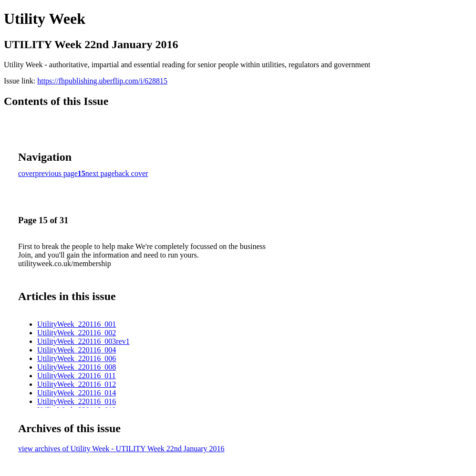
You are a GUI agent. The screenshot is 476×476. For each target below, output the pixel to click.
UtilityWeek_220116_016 (77, 401)
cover (27, 173)
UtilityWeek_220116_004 (77, 350)
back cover (132, 173)
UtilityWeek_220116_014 (77, 393)
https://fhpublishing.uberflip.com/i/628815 (102, 81)
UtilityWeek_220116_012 (77, 384)
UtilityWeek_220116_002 (77, 333)
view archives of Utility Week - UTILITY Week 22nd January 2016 (121, 449)
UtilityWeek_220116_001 (77, 324)
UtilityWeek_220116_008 (77, 367)
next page (100, 173)
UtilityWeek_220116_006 (77, 358)
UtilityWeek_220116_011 (77, 376)
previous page (57, 173)
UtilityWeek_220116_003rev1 (83, 341)
